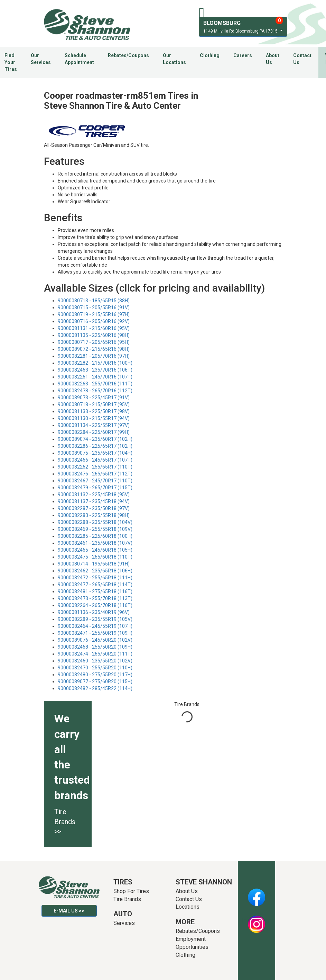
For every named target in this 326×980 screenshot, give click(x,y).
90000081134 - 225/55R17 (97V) (94, 425)
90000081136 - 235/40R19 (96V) (94, 612)
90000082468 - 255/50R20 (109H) (95, 647)
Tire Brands (127, 899)
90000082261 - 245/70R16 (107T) (95, 377)
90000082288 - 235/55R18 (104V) (95, 522)
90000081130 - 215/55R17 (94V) (94, 418)
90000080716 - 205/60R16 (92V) (94, 321)
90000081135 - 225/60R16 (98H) (94, 335)
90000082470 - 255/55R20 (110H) (95, 668)
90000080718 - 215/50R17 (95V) (94, 404)
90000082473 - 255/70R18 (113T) (95, 598)
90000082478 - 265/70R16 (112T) (95, 391)
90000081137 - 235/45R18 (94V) (94, 501)
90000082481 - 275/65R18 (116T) (95, 591)
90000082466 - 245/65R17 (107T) (95, 460)
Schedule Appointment (79, 59)
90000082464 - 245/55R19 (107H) (95, 626)
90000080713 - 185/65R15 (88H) (94, 301)
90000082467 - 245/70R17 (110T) (95, 481)
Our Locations (174, 59)
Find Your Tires (11, 62)
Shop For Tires (131, 891)
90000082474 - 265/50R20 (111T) (95, 654)
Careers (243, 55)
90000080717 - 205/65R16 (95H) (94, 342)
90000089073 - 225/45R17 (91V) (94, 398)
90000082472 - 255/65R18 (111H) (95, 578)
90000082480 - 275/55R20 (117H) (95, 675)
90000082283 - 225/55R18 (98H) (94, 515)
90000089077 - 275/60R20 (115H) (95, 681)
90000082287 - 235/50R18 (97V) (94, 508)
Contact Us (302, 59)
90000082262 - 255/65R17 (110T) (95, 467)
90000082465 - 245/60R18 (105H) (95, 550)
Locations (188, 907)
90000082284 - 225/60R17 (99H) (94, 432)
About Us (273, 59)
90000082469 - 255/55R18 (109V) (95, 529)
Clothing (210, 55)
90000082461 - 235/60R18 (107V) (95, 543)
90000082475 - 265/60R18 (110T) (95, 557)
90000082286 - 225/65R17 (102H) (95, 446)
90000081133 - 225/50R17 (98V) (94, 411)
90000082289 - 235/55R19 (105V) (95, 619)
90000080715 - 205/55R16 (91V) (94, 308)
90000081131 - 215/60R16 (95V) (94, 328)
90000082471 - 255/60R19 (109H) (95, 633)
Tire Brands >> (65, 822)
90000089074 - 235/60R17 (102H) (95, 439)
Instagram (257, 920)
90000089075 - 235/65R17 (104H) (95, 453)
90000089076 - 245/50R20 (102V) (95, 640)
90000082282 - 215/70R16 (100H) (95, 363)
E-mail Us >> (69, 911)
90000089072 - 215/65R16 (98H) (94, 349)
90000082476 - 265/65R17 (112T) (95, 474)
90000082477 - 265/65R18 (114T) (95, 585)
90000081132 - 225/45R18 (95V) (94, 495)
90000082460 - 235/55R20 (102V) (95, 661)
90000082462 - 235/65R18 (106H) (95, 571)
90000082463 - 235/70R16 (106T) (95, 370)
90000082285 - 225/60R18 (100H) (95, 536)
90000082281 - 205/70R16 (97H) (94, 356)
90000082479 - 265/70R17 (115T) (95, 488)
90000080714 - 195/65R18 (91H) (94, 564)
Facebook (256, 893)
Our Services (41, 59)
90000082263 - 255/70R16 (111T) (95, 384)
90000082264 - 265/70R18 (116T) (95, 605)
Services (124, 923)
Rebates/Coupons (128, 55)
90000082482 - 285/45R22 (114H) (95, 688)
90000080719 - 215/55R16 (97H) (94, 314)
